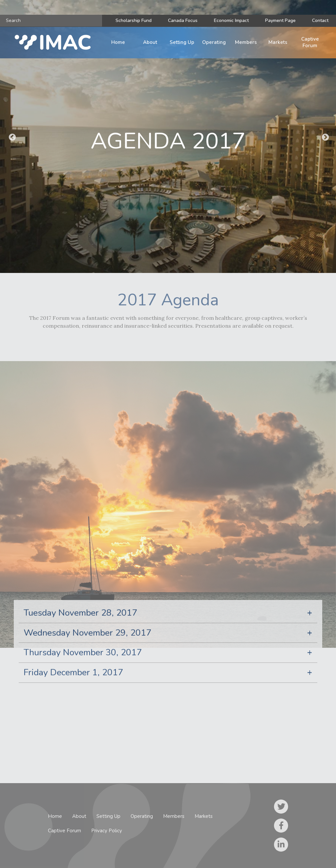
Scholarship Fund (134, 20)
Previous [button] (11, 137)
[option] (168, 136)
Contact (320, 20)
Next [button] (325, 137)
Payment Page (280, 20)
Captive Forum (310, 42)
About (150, 42)
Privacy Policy (107, 831)
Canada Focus (183, 20)
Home (118, 42)
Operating (214, 42)
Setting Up (182, 42)
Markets (278, 42)
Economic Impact (231, 20)
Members (246, 42)
